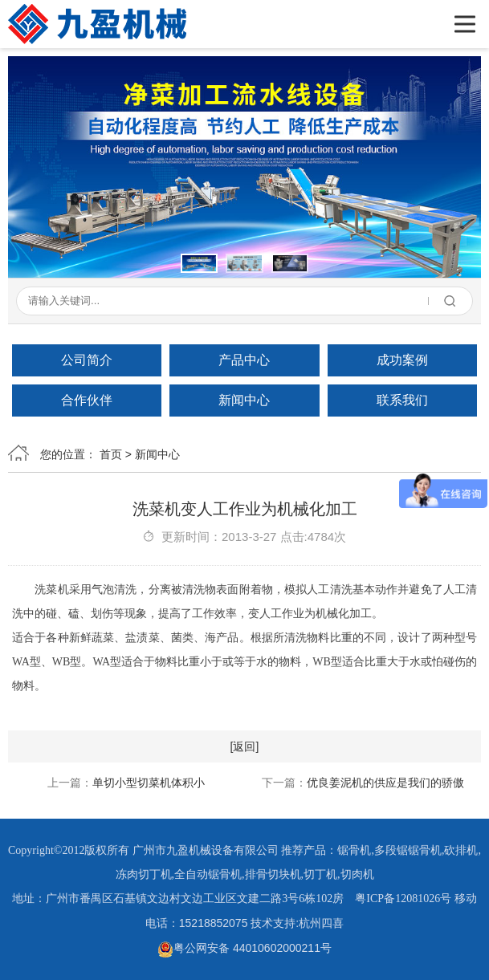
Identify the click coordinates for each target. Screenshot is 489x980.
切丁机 (320, 874)
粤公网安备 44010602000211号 (244, 948)
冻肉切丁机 (144, 874)
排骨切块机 (273, 874)
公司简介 (87, 360)
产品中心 (244, 360)
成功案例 (402, 360)
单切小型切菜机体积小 (149, 783)
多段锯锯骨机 (408, 850)
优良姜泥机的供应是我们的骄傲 (385, 783)
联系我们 (402, 400)
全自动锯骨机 (208, 874)
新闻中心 (244, 400)
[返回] (245, 746)
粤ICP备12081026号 (403, 899)
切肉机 (357, 874)
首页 (111, 454)
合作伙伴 (87, 400)
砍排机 (461, 850)
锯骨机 (354, 850)
